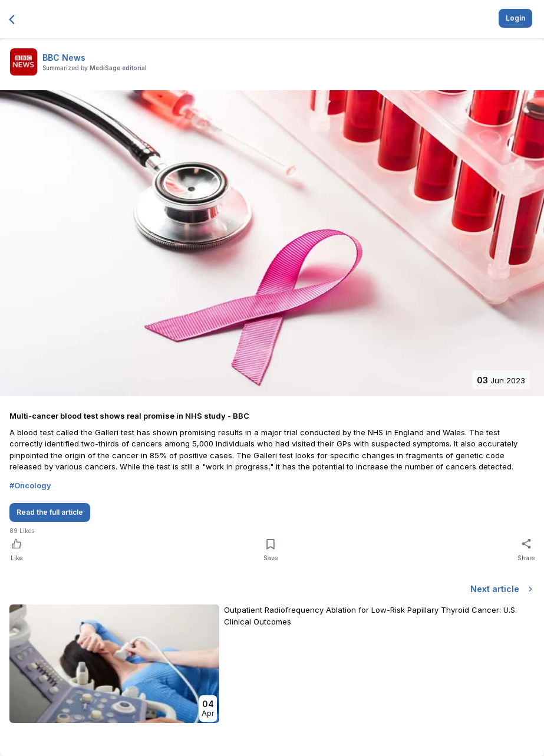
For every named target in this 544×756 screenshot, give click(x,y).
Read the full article (50, 512)
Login (515, 18)
